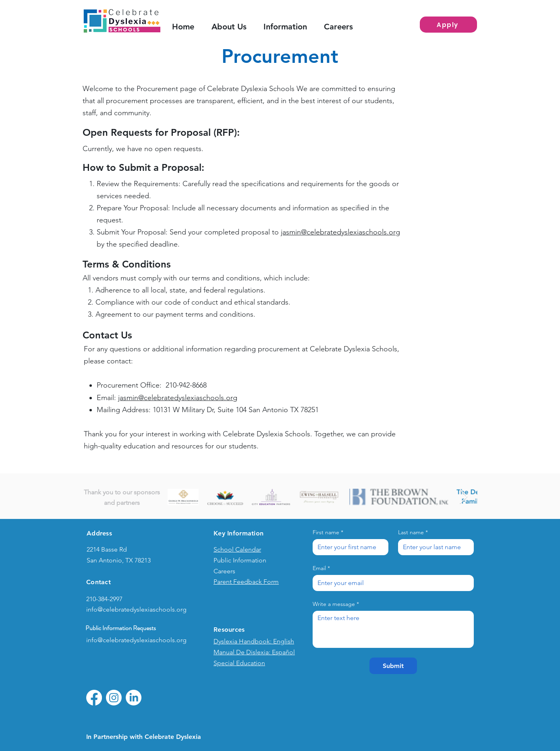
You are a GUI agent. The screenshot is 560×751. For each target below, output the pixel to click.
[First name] (348, 547)
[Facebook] (94, 698)
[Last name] (433, 547)
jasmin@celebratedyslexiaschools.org (340, 232)
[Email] (391, 583)
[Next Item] (464, 497)
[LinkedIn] (134, 698)
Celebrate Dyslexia (173, 737)
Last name (413, 532)
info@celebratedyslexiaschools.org (136, 609)
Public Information (240, 560)
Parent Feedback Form (246, 582)
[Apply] (448, 25)
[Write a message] (393, 629)
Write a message (336, 604)
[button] (290, 27)
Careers (224, 571)
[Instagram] (114, 698)
